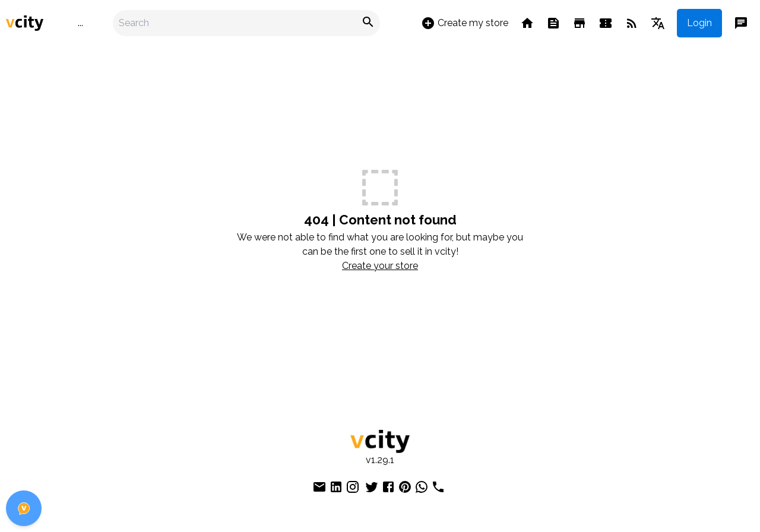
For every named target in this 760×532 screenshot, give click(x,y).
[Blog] (632, 23)
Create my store (465, 23)
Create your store (380, 266)
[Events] (606, 23)
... (80, 23)
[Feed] (553, 23)
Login (699, 23)
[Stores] (579, 23)
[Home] (527, 23)
